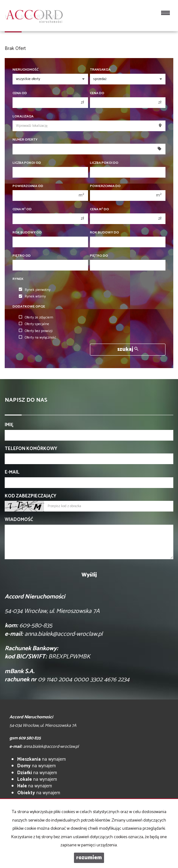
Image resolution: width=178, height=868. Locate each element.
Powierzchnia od (28, 186)
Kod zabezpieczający (31, 496)
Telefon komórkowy (31, 449)
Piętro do (99, 256)
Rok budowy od (27, 233)
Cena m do (99, 209)
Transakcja (100, 70)
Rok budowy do (105, 233)
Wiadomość (19, 520)
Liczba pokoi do (104, 163)
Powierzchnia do (105, 186)
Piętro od (22, 256)
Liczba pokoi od (27, 163)
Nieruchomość (26, 70)
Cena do (97, 93)
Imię (9, 425)
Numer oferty (25, 140)
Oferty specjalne (34, 324)
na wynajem (42, 759)
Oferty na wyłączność (37, 338)
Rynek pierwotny (35, 290)
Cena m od (22, 209)
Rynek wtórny (32, 297)
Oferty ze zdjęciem (36, 318)
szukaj (128, 349)
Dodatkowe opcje (29, 307)
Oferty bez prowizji (36, 331)
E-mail (12, 472)
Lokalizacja (23, 117)
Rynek (18, 279)
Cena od (20, 93)
